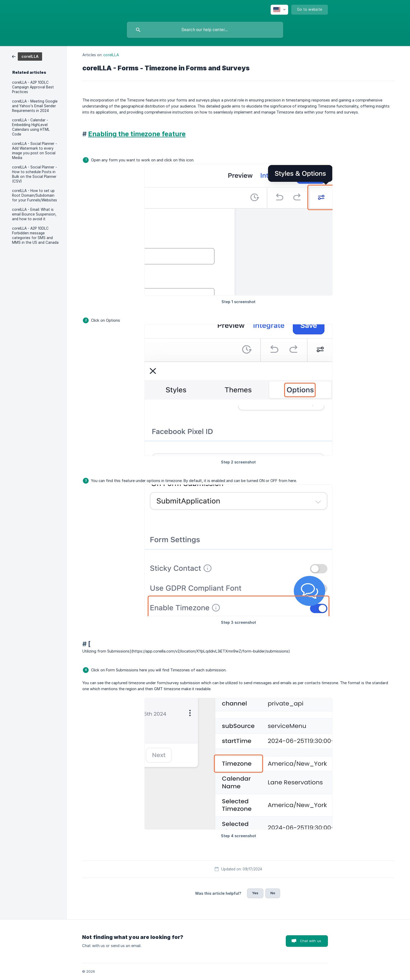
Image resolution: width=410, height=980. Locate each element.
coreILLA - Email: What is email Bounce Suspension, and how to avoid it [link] (34, 214)
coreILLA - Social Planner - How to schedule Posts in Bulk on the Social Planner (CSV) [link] (35, 174)
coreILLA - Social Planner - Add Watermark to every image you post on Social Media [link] (35, 151)
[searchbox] (205, 30)
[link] (27, 56)
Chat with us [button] (311, 941)
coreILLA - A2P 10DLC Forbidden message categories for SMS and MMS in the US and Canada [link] (35, 235)
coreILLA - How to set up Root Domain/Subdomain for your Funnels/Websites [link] (35, 195)
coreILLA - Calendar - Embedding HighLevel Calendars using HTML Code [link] (31, 127)
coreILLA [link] (111, 55)
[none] (279, 10)
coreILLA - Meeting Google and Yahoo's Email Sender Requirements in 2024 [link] (35, 106)
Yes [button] (255, 893)
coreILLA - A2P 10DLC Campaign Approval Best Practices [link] (33, 87)
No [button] (273, 893)
